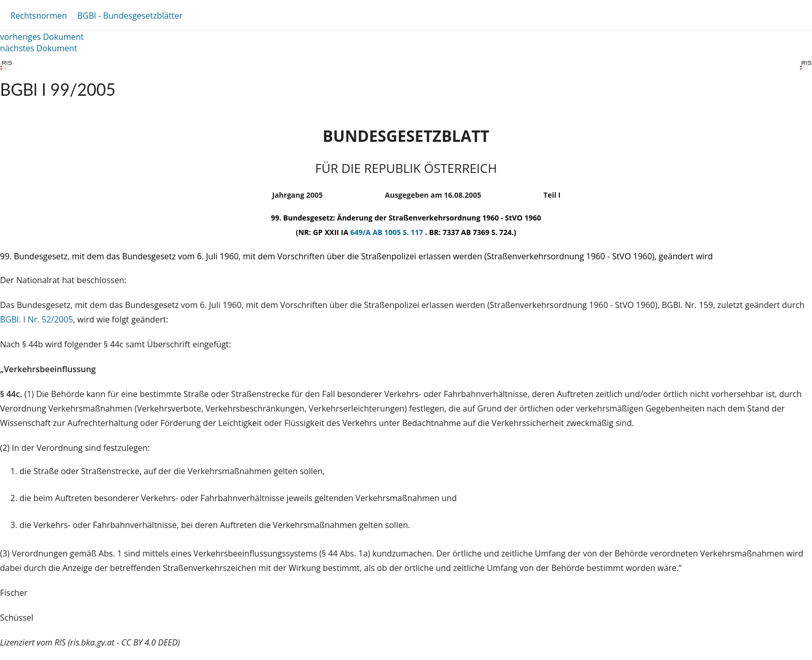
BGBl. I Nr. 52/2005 (37, 319)
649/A (361, 232)
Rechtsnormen (39, 16)
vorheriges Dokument (42, 37)
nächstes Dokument (39, 48)
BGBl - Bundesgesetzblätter (130, 16)
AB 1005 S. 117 (398, 232)
